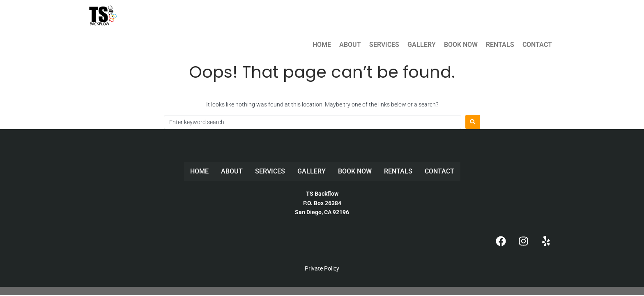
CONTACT (537, 45)
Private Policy (322, 268)
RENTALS (500, 45)
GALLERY (422, 45)
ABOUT (350, 45)
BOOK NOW (461, 45)
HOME (322, 45)
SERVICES (384, 45)
